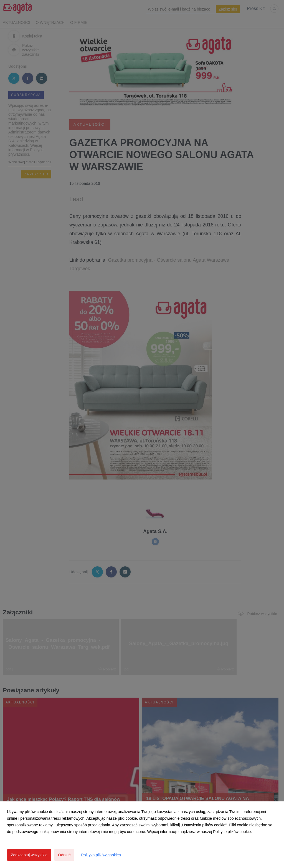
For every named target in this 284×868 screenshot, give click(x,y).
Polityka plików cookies (101, 855)
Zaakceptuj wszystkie (29, 855)
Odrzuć (64, 855)
